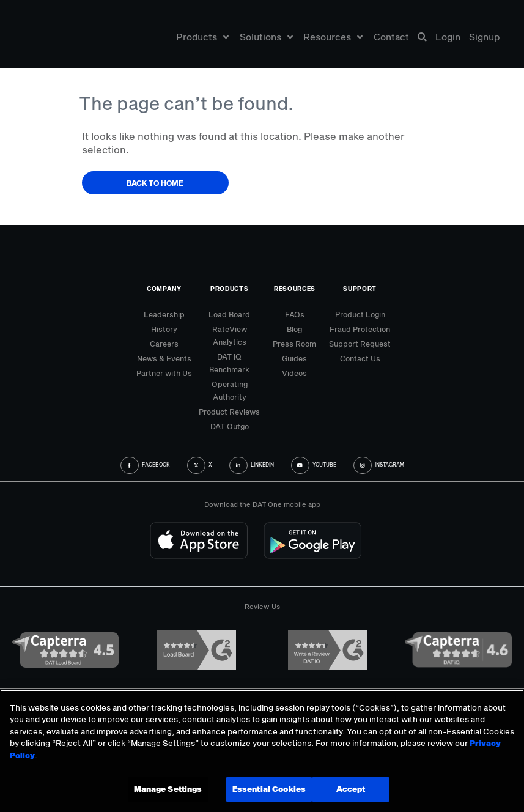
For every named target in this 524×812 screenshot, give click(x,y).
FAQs (295, 314)
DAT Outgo (230, 426)
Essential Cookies (267, 789)
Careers (164, 344)
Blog (294, 329)
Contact (391, 39)
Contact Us (360, 358)
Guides (294, 358)
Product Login (360, 314)
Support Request (360, 344)
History (164, 329)
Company (164, 289)
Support (360, 289)
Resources (333, 39)
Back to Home (155, 183)
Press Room (294, 344)
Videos (294, 373)
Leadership (164, 314)
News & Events (164, 358)
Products (202, 39)
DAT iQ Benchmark (229, 363)
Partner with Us (164, 373)
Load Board (229, 314)
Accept (349, 789)
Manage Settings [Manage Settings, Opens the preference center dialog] (168, 789)
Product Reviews (229, 412)
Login (448, 39)
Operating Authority (230, 390)
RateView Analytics (230, 335)
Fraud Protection (360, 329)
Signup (485, 39)
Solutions (266, 39)
